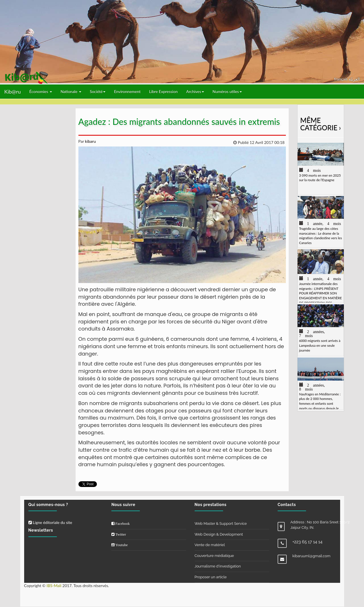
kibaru (90, 141)
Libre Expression (164, 91)
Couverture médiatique (214, 556)
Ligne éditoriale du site (50, 522)
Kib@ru (13, 92)
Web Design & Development (219, 534)
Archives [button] (195, 91)
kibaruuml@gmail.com (311, 556)
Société (98, 91)
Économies (41, 91)
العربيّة (354, 79)
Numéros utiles (227, 91)
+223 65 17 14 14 (307, 542)
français (341, 79)
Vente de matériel (210, 545)
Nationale (71, 91)
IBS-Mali (54, 586)
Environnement (127, 91)
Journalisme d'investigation (218, 566)
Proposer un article (211, 577)
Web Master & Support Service (221, 524)
